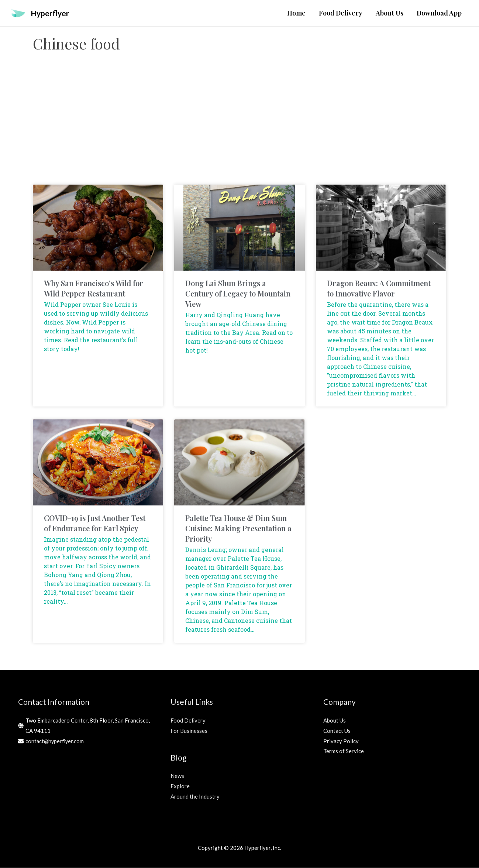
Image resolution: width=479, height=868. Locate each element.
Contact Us (337, 731)
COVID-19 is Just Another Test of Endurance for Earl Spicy (95, 523)
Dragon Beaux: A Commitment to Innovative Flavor (379, 289)
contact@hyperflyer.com (55, 741)
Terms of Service (344, 751)
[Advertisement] (240, 126)
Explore (180, 786)
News (177, 776)
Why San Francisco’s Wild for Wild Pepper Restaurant (94, 289)
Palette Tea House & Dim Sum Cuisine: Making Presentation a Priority (238, 529)
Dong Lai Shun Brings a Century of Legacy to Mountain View (238, 294)
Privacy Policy (341, 741)
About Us (335, 721)
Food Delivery (188, 721)
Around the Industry (195, 797)
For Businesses (189, 731)
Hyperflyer (52, 13)
